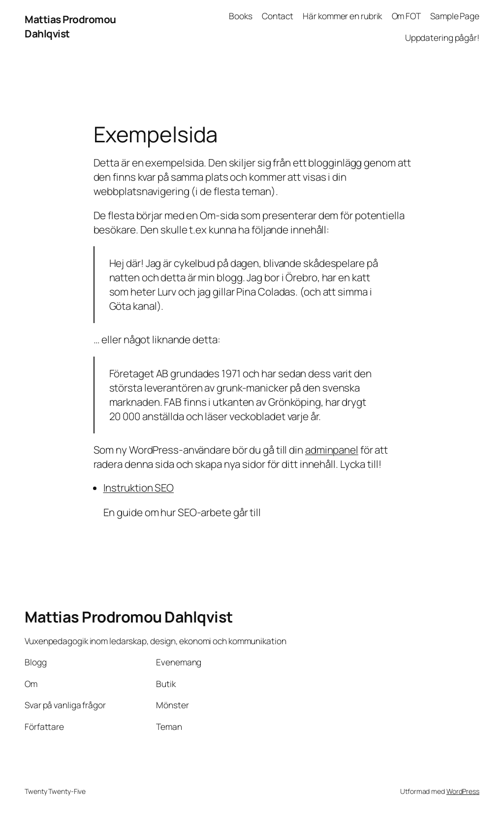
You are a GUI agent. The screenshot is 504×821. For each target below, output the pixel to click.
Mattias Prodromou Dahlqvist (129, 617)
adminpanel (332, 450)
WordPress (463, 791)
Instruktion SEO (139, 488)
